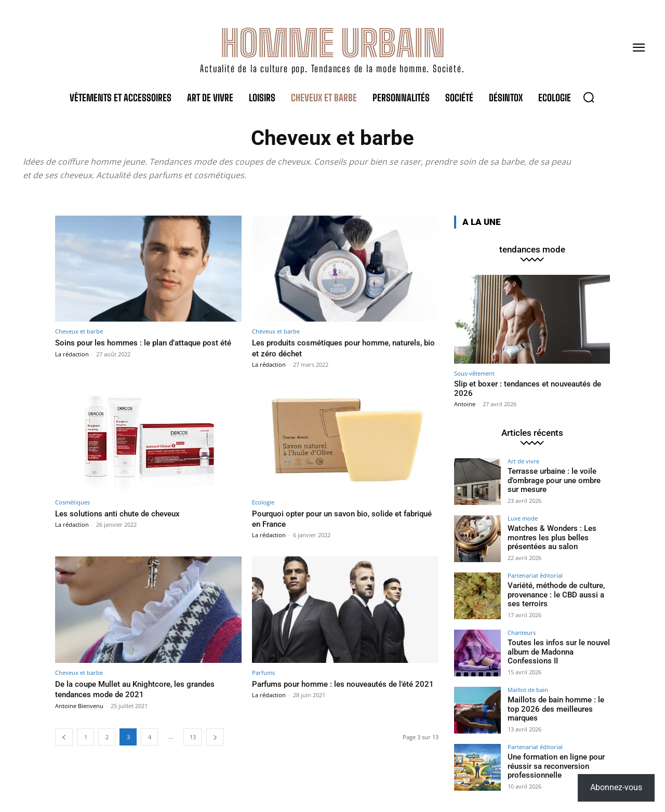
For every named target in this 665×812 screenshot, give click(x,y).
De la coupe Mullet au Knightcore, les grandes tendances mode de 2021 (144, 689)
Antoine (465, 404)
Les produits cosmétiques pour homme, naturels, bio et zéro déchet (331, 348)
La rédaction (72, 364)
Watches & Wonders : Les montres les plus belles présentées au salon (549, 537)
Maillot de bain (528, 690)
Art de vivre (523, 461)
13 (193, 737)
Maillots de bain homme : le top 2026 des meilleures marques (553, 709)
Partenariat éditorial (535, 575)
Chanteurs (522, 633)
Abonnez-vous (616, 787)
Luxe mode (523, 518)
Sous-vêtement (474, 373)
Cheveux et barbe (79, 331)
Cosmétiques (72, 502)
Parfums (263, 673)
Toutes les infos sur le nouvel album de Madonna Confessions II (556, 651)
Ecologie (263, 502)
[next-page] (215, 737)
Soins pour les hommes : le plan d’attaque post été (147, 348)
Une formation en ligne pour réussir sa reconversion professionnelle (554, 766)
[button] (589, 97)
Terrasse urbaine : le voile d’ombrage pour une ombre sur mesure (558, 480)
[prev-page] (64, 737)
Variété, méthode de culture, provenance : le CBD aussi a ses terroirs (554, 594)
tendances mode (532, 250)
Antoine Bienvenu (79, 706)
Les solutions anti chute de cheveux (125, 513)
